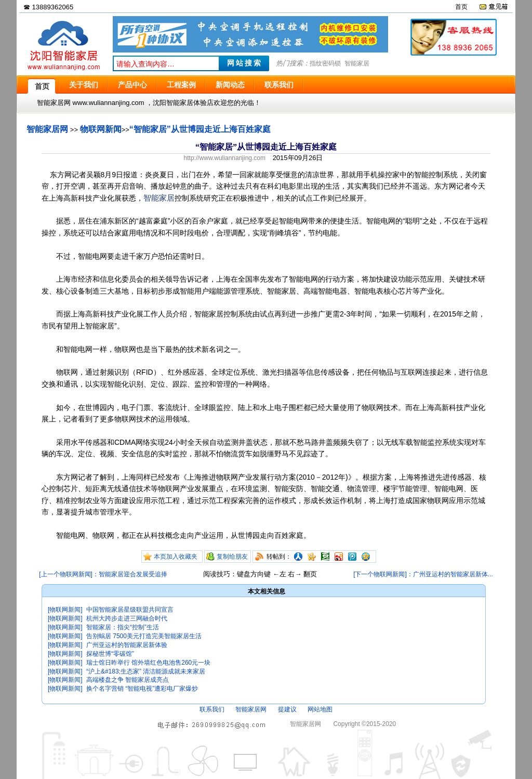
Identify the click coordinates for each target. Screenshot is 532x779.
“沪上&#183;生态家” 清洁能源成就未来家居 (146, 671)
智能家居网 (47, 129)
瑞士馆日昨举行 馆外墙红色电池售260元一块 (148, 663)
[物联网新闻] (65, 610)
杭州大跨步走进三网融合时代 (127, 618)
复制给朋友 (232, 557)
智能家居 (357, 63)
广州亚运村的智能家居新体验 (127, 645)
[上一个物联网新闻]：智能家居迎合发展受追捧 (103, 574)
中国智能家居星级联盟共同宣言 (130, 610)
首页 (461, 7)
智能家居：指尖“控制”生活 (123, 627)
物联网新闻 (101, 129)
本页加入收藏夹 (176, 557)
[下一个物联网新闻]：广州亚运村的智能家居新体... (423, 574)
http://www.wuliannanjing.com (225, 158)
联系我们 (212, 709)
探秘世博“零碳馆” (110, 654)
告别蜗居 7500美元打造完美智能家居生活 (144, 636)
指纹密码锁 (325, 63)
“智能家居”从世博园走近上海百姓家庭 (200, 129)
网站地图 (320, 709)
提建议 (287, 709)
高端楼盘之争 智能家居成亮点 (128, 680)
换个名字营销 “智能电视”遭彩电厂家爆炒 (142, 689)
